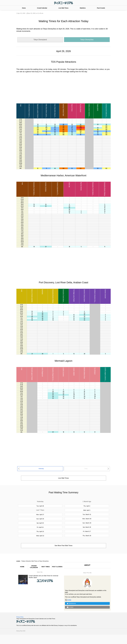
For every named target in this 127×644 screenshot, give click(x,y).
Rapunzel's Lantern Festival (38, 111)
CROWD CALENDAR (34, 567)
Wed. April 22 (40, 536)
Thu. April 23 (40, 531)
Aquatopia (43, 292)
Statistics (83, 8)
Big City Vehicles (81, 186)
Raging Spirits (98, 107)
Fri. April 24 (40, 527)
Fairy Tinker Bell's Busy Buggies (55, 112)
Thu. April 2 (87, 506)
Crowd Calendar (42, 8)
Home (24, 8)
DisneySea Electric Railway (105, 189)
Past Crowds (101, 8)
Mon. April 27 (40, 515)
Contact (71, 607)
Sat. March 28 (87, 527)
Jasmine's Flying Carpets (84, 296)
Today (86, 469)
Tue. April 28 (40, 506)
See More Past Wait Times (63, 546)
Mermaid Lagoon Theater (32, 374)
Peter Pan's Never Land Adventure (46, 113)
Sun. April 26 (40, 519)
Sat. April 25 (40, 523)
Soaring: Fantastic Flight (63, 110)
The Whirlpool (95, 371)
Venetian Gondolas (46, 187)
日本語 (68, 600)
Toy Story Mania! (81, 108)
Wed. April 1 (87, 510)
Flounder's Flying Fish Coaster (53, 375)
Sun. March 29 (87, 523)
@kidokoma (72, 603)
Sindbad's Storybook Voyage (95, 296)
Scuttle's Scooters (63, 372)
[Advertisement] (64, 88)
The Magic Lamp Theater (74, 296)
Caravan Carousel (105, 294)
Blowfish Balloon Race (84, 373)
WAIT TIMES (46, 567)
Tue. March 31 (87, 514)
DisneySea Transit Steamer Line (34, 190)
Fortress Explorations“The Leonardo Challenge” (58, 194)
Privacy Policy (20, 617)
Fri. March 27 (87, 531)
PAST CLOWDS (57, 567)
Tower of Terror (72, 108)
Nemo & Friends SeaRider (32, 296)
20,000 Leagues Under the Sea (105, 375)
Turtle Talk (69, 185)
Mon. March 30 (87, 519)
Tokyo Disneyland (40, 40)
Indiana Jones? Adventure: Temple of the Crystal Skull (89, 117)
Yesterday (41, 469)
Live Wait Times (63, 8)
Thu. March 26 (87, 536)
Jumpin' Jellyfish (74, 372)
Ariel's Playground (43, 372)
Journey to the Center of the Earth (106, 112)
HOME (22, 567)
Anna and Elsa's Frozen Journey (29, 112)
